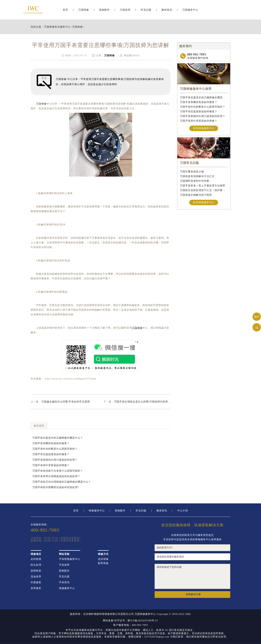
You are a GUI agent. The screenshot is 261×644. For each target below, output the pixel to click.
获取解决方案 (193, 594)
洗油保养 (36, 577)
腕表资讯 (167, 11)
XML (188, 614)
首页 (65, 11)
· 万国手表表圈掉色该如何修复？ (50, 443)
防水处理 (36, 565)
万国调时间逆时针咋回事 (195, 181)
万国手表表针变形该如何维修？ (199, 121)
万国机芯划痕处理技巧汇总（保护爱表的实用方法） (204, 190)
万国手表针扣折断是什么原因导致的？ (203, 107)
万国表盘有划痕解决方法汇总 (197, 176)
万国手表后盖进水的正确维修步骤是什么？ (204, 97)
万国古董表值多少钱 (192, 172)
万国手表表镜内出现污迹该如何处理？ (203, 116)
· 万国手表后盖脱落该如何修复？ (50, 454)
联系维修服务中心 (204, 128)
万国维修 (84, 11)
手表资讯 (64, 582)
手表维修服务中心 (70, 559)
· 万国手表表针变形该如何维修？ (50, 465)
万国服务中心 (190, 11)
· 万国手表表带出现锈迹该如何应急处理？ (55, 476)
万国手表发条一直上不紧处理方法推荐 (203, 186)
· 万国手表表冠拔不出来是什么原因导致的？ (57, 471)
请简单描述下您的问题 (192, 576)
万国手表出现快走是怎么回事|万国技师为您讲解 (142, 402)
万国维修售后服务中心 (57, 27)
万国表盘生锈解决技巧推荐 (196, 195)
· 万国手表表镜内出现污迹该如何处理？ (54, 460)
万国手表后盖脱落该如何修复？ (199, 111)
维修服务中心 (97, 511)
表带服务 (36, 588)
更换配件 (104, 11)
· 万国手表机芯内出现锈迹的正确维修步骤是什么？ (61, 482)
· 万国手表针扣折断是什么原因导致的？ (54, 449)
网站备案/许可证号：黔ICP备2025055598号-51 (130, 621)
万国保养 (125, 11)
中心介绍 (183, 511)
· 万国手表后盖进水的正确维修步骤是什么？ (57, 438)
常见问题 (146, 11)
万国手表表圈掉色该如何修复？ (199, 102)
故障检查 (36, 571)
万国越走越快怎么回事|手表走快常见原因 (66, 402)
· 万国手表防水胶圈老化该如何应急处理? (55, 487)
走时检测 (36, 559)
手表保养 (64, 565)
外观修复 (36, 582)
